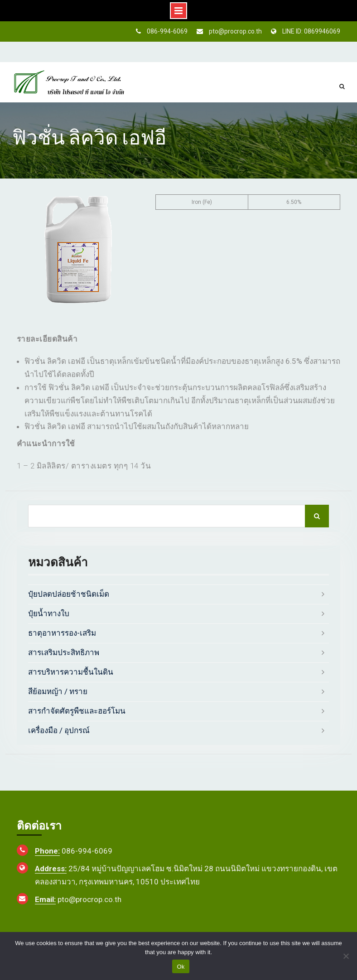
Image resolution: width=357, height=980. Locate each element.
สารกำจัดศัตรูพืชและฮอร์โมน (77, 711)
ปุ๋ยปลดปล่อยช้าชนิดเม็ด (69, 594)
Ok (181, 967)
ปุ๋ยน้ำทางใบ (49, 613)
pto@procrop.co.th (235, 31)
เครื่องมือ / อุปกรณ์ (59, 730)
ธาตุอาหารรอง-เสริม (62, 633)
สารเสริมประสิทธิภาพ (64, 652)
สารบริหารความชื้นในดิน (71, 672)
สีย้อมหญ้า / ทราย (58, 691)
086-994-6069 (167, 31)
